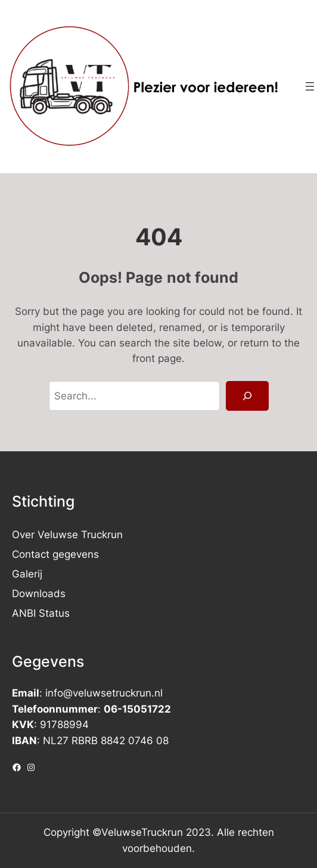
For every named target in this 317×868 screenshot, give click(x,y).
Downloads (39, 594)
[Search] (247, 396)
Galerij (27, 574)
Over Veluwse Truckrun (67, 535)
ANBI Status (41, 613)
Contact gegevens (55, 554)
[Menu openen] (310, 86)
